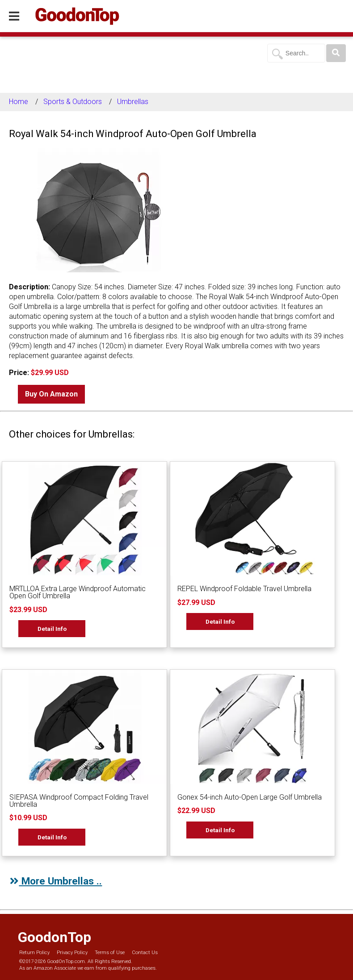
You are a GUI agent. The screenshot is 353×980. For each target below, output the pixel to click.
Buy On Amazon (51, 394)
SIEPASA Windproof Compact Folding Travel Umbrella (79, 801)
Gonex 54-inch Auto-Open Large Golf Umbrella (250, 797)
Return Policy (34, 953)
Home (19, 102)
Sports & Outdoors (73, 102)
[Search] (336, 53)
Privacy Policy (72, 953)
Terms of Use (110, 953)
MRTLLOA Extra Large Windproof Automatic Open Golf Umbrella (78, 592)
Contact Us (145, 953)
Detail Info (52, 629)
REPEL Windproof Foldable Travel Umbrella (244, 589)
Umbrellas (133, 102)
